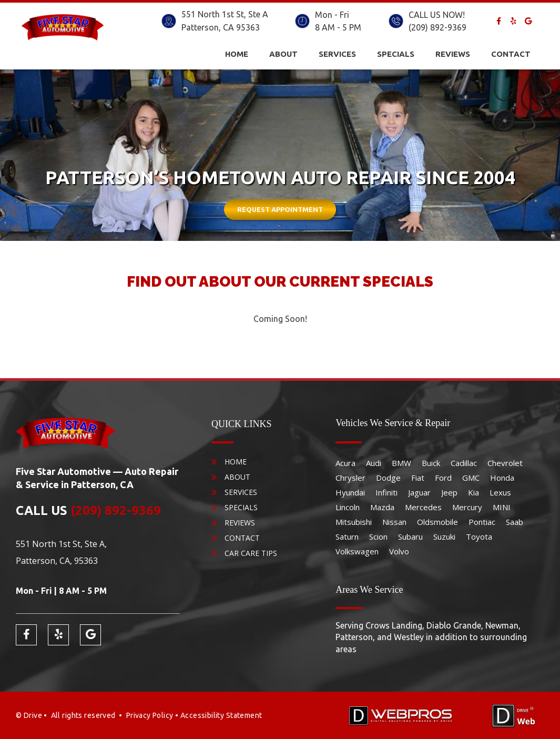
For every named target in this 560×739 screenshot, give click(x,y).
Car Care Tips (251, 553)
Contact (511, 54)
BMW (401, 463)
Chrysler (350, 478)
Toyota (479, 536)
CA (228, 27)
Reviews (453, 54)
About (283, 54)
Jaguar (419, 492)
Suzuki (444, 536)
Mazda (382, 507)
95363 (248, 27)
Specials (396, 54)
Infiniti (386, 492)
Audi (374, 463)
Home (237, 54)
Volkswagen (357, 551)
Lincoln (348, 507)
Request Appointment (280, 209)
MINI (502, 507)
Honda (502, 478)
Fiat (418, 478)
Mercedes (423, 507)
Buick (431, 463)
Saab (515, 522)
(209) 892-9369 (437, 27)
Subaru (410, 536)
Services (337, 54)
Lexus (500, 492)
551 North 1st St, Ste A (225, 14)
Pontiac (482, 522)
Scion (378, 536)
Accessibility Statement (221, 715)
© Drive (29, 715)
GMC (471, 478)
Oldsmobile (437, 522)
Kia (474, 492)
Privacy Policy (150, 715)
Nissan (394, 522)
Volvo (399, 551)
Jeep (449, 492)
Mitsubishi (354, 522)
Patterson (200, 27)
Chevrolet (505, 463)
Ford (443, 478)
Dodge (388, 478)
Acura (345, 463)
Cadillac (464, 463)
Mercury (467, 507)
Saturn (347, 536)
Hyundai (350, 492)
